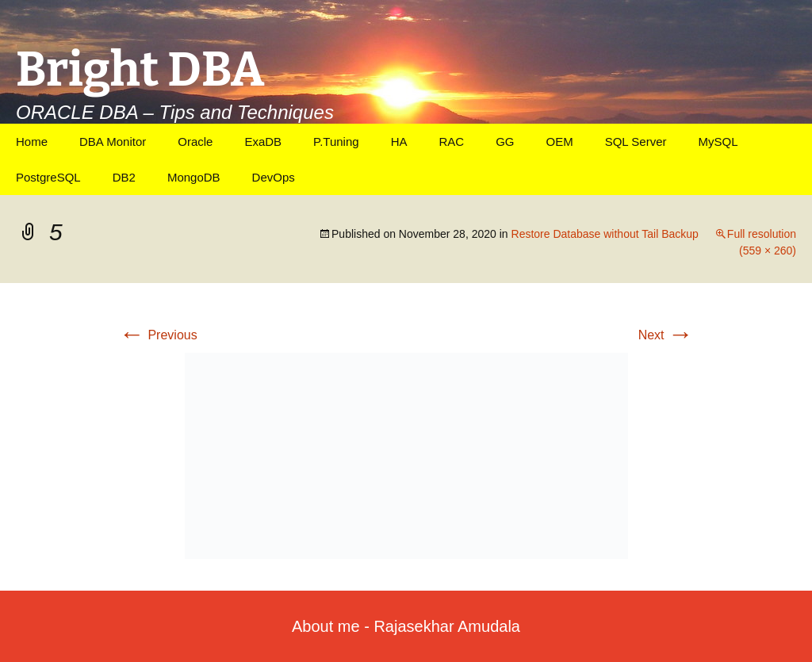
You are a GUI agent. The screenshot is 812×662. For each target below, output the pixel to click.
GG (505, 142)
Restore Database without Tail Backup (605, 234)
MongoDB (194, 177)
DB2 (124, 177)
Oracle (195, 142)
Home (32, 142)
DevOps (274, 177)
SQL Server (636, 142)
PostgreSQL (48, 177)
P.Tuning (336, 142)
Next (666, 335)
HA (399, 142)
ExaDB (263, 142)
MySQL (718, 142)
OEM (560, 142)
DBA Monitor (113, 142)
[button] (406, 456)
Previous (158, 335)
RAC (451, 142)
